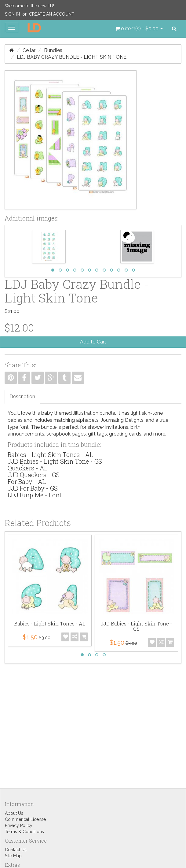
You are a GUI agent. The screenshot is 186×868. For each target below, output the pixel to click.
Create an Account (52, 14)
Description (22, 397)
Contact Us (16, 850)
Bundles (53, 50)
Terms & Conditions (24, 832)
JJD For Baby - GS (33, 488)
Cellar (29, 50)
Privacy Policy (19, 825)
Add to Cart (93, 342)
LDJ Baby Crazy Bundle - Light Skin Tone (72, 57)
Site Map (13, 856)
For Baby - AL (27, 481)
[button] (139, 29)
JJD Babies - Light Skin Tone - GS (55, 461)
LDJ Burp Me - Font (35, 495)
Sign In (12, 14)
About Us (14, 813)
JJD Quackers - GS (34, 475)
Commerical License (25, 819)
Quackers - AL (28, 468)
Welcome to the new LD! (29, 6)
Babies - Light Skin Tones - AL (50, 454)
